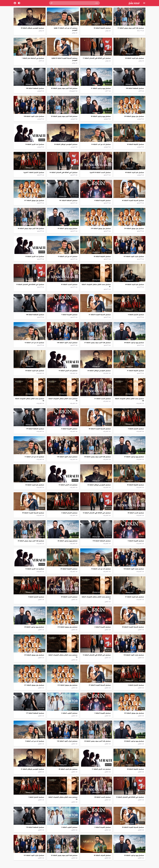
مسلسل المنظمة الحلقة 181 (68, 200)
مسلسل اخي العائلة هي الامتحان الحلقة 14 (97, 513)
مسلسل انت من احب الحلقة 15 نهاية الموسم (66, 29)
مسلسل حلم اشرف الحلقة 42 (35, 485)
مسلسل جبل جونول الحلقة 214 (67, 627)
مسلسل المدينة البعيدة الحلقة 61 (100, 315)
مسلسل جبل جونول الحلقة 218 (134, 116)
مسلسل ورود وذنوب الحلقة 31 (101, 88)
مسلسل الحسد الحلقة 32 (69, 284)
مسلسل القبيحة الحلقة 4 (103, 627)
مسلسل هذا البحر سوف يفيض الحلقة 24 (97, 741)
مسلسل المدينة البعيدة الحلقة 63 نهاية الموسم (64, 59)
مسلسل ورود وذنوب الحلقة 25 (34, 627)
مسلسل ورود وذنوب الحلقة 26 (68, 541)
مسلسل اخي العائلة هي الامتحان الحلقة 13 (97, 655)
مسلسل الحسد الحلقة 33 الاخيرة (100, 172)
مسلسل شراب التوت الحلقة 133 (134, 655)
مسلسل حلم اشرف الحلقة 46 (135, 58)
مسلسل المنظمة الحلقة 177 (35, 713)
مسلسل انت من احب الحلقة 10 (101, 569)
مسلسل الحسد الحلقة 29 (69, 597)
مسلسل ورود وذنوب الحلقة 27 (134, 457)
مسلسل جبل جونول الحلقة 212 (67, 685)
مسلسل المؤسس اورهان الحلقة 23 (99, 371)
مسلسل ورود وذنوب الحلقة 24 (134, 741)
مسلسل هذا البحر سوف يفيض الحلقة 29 (64, 116)
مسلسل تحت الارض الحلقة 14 (68, 371)
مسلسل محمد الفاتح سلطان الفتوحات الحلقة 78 (30, 400)
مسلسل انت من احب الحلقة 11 (34, 457)
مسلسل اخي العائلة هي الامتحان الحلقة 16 (63, 172)
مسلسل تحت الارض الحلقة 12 (35, 569)
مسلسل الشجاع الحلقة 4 (69, 513)
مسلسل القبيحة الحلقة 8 (103, 200)
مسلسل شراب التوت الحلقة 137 (134, 256)
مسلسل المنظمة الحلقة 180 (35, 315)
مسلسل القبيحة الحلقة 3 (103, 713)
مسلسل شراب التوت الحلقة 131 (34, 855)
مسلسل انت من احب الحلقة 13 (68, 256)
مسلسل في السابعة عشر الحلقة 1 (33, 58)
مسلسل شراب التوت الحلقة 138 (34, 116)
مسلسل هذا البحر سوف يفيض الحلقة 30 (64, 88)
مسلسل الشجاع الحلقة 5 (136, 429)
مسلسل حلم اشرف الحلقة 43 (35, 371)
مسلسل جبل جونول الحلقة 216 (134, 228)
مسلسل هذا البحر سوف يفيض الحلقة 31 (131, 28)
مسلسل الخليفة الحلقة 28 (135, 769)
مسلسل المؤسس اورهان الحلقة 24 (66, 144)
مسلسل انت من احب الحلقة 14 (101, 144)
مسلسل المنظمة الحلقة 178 (102, 541)
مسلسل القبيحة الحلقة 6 (69, 429)
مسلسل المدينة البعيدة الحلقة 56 (133, 827)
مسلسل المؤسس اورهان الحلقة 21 (32, 769)
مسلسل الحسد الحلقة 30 (136, 513)
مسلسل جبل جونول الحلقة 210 (134, 713)
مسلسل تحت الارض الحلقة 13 (68, 485)
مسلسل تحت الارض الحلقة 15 (35, 256)
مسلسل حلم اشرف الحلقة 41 (135, 597)
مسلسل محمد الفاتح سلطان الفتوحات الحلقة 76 (63, 656)
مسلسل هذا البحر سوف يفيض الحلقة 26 (97, 457)
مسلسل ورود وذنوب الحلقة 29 (68, 228)
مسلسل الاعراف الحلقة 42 (102, 855)
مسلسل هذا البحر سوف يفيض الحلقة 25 (31, 541)
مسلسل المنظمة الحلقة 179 (35, 429)
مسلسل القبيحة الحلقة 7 (69, 315)
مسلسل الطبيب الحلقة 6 (69, 713)
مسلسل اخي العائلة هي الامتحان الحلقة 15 (30, 284)
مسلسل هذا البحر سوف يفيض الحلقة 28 (31, 228)
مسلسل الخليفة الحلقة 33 (135, 144)
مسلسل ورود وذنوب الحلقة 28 (134, 343)
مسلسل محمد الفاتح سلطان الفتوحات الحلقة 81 (96, 286)
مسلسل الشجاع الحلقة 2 (136, 685)
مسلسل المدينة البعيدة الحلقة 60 (100, 429)
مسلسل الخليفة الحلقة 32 (102, 256)
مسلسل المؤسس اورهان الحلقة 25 (32, 28)
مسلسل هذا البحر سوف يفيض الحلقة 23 (64, 855)
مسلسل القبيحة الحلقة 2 (103, 827)
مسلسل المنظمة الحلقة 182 (35, 88)
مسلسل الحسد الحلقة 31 (103, 399)
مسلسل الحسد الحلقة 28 (103, 797)
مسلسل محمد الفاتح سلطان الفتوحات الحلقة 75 (63, 798)
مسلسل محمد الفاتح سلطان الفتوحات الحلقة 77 (96, 598)
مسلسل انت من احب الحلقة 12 (34, 343)
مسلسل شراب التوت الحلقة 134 (134, 569)
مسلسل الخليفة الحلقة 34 (102, 28)
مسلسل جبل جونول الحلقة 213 (34, 655)
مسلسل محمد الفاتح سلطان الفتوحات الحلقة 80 (129, 400)
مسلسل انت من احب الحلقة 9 (35, 741)
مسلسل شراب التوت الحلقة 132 (67, 741)
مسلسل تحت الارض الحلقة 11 (101, 769)
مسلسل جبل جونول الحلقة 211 (34, 685)
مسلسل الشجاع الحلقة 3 (36, 597)
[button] (52, 3)
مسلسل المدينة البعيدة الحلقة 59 (33, 513)
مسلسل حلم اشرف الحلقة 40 (68, 769)
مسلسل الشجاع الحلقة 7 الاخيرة (34, 172)
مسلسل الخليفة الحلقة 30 (135, 485)
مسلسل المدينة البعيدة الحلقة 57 (100, 685)
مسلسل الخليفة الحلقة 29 (69, 569)
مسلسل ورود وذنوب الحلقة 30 (101, 116)
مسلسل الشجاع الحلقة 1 (36, 797)
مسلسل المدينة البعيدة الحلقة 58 (133, 627)
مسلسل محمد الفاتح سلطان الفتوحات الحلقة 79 (63, 400)
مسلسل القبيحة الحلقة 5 (136, 541)
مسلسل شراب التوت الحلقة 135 (67, 457)
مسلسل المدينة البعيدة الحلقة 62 (133, 200)
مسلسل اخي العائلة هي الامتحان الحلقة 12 (130, 797)
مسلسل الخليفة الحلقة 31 (135, 371)
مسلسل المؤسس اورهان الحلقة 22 (99, 485)
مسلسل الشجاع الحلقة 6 (136, 315)
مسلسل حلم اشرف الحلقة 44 (135, 284)
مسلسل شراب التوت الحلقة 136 (67, 343)
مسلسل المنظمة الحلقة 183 (135, 88)
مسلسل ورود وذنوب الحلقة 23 (134, 855)
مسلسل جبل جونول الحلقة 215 (101, 228)
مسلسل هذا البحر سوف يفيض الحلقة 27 (97, 343)
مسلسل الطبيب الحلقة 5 (69, 827)
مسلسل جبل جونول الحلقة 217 (34, 200)
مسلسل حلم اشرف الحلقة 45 (135, 172)
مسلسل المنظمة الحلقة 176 (35, 827)
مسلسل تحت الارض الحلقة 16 (35, 144)
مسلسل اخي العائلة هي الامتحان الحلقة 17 (97, 58)
